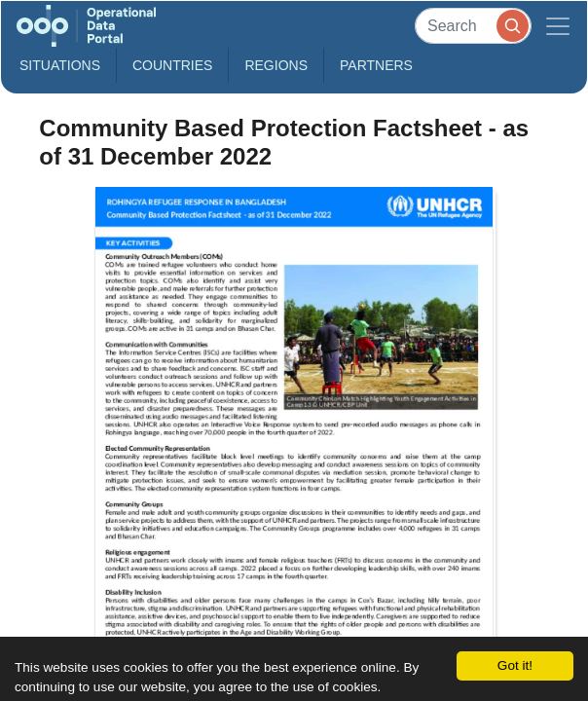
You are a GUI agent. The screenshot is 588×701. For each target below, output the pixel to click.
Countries (172, 65)
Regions (276, 65)
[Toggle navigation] (558, 26)
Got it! (515, 665)
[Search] (473, 26)
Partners (376, 65)
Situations (60, 65)
